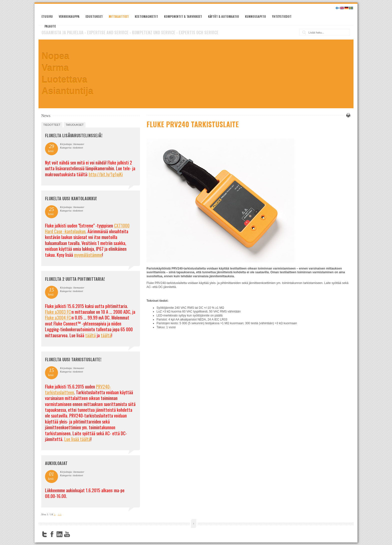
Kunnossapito (255, 16)
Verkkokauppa (69, 16)
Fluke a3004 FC (58, 317)
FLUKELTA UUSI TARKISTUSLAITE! (73, 359)
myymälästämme (88, 255)
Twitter (44, 534)
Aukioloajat (56, 463)
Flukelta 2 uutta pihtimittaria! (75, 279)
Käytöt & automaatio (223, 16)
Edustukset (94, 16)
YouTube (67, 534)
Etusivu (47, 16)
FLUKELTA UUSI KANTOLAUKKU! (71, 198)
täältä (90, 335)
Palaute (50, 26)
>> (60, 514)
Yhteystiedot (282, 16)
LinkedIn (59, 534)
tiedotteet (52, 125)
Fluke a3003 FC (58, 312)
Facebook (52, 534)
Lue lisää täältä (77, 439)
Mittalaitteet (119, 16)
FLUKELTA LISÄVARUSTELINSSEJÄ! (74, 135)
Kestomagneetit (146, 16)
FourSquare (74, 534)
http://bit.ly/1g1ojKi (106, 174)
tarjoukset (75, 125)
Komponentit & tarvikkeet (183, 16)
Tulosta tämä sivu (347, 115)
